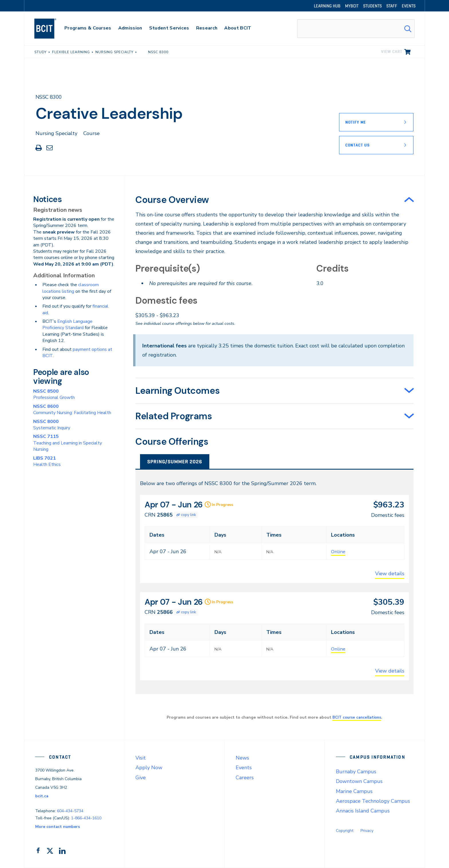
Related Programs (174, 416)
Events (244, 768)
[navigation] (51, 29)
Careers (245, 778)
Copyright (345, 831)
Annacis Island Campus (363, 811)
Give (141, 778)
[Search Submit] (408, 29)
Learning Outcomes (178, 391)
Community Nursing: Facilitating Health (72, 410)
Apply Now (149, 768)
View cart (392, 52)
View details (390, 574)
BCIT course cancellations (357, 717)
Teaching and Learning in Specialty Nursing (68, 443)
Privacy (367, 831)
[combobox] (356, 29)
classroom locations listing (71, 288)
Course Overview (172, 200)
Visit (141, 758)
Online (339, 551)
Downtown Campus (359, 781)
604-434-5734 (70, 811)
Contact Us (358, 145)
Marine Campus (354, 791)
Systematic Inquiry (52, 425)
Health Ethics (47, 461)
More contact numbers (58, 827)
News (242, 758)
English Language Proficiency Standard (67, 325)
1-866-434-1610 (86, 818)
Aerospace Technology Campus (373, 801)
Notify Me (356, 122)
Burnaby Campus (356, 772)
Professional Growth (54, 394)
